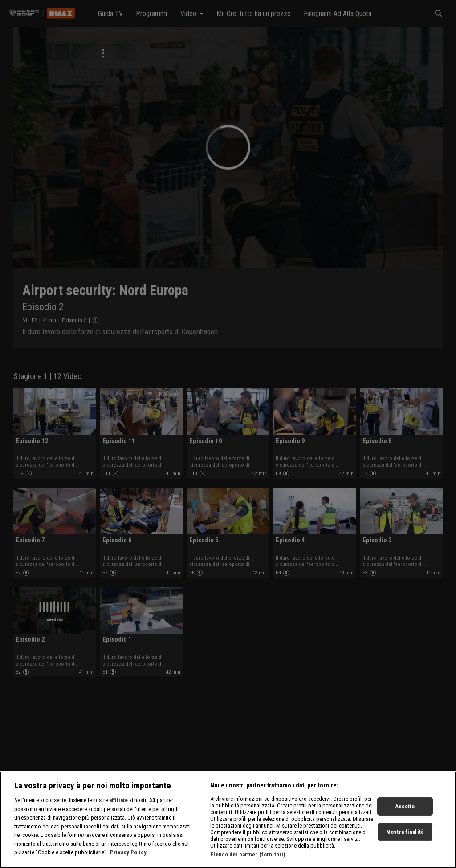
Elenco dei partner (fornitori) (248, 862)
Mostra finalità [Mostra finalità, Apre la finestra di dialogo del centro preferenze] (405, 840)
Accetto (405, 814)
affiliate (119, 808)
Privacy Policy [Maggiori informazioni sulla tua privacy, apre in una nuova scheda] (128, 860)
